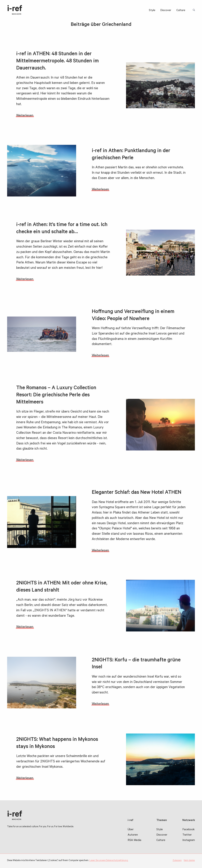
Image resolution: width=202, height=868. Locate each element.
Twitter (187, 835)
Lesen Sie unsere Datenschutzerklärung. (109, 861)
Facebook (189, 830)
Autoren (133, 835)
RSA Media (134, 840)
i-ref (15, 10)
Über (131, 830)
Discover (166, 11)
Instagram (189, 840)
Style (152, 11)
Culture (181, 11)
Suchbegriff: (194, 10)
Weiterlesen (25, 116)
